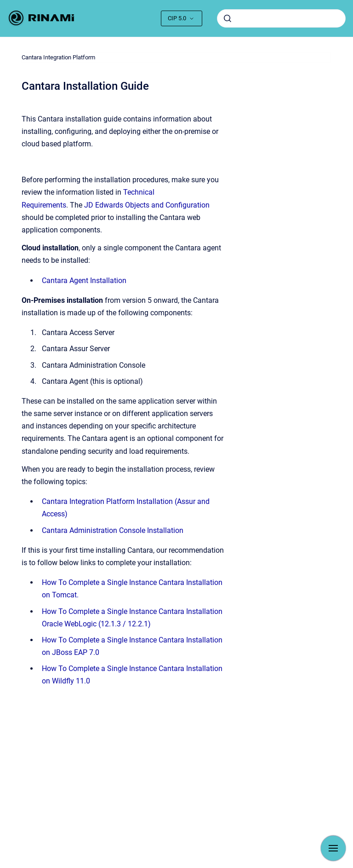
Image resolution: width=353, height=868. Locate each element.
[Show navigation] (333, 848)
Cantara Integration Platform (58, 57)
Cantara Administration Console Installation (113, 530)
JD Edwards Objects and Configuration (147, 205)
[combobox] (281, 18)
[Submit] (228, 18)
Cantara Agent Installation (84, 281)
